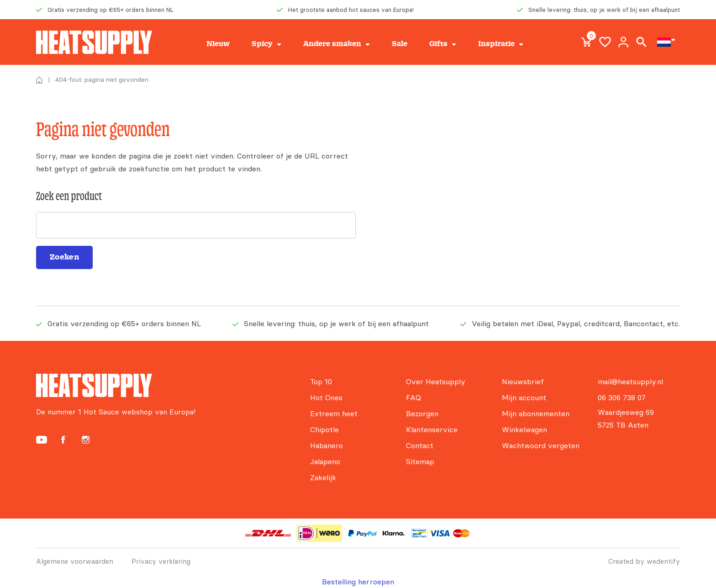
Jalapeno (325, 461)
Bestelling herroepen (358, 582)
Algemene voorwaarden (75, 561)
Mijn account (524, 397)
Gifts (438, 44)
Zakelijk (323, 477)
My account (623, 42)
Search (642, 42)
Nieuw (218, 44)
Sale (400, 44)
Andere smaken (332, 44)
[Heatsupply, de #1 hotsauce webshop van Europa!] (94, 42)
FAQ (413, 397)
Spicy (262, 44)
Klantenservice (432, 429)
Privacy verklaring (161, 561)
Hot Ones (326, 397)
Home (39, 80)
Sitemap (420, 461)
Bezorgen (422, 413)
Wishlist (605, 42)
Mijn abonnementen (536, 413)
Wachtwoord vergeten (541, 445)
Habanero (326, 445)
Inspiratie (496, 44)
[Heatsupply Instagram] (86, 440)
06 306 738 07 (622, 397)
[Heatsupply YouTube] (42, 440)
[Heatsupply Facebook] (63, 440)
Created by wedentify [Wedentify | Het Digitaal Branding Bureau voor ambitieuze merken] (644, 561)
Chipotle (324, 429)
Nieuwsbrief (523, 381)
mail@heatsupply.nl (630, 381)
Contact (420, 445)
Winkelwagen (524, 429)
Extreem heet (334, 413)
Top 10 (321, 381)
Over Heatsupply (436, 381)
